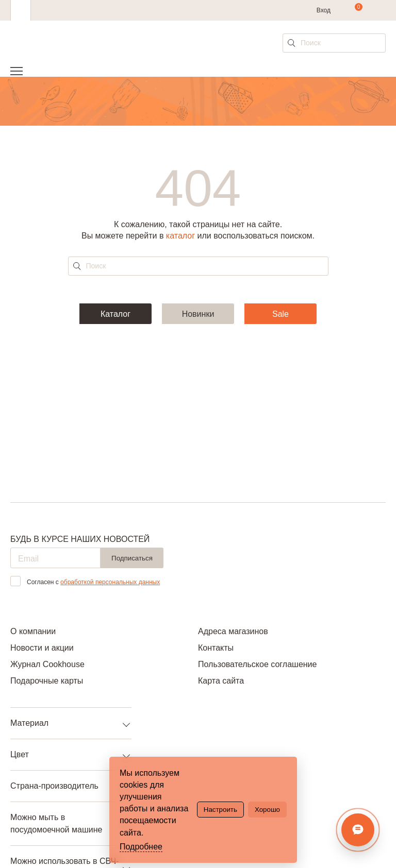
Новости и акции (42, 648)
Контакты (216, 648)
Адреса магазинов (233, 631)
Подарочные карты (47, 681)
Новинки (198, 314)
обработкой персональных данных (110, 582)
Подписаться (132, 558)
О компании (33, 631)
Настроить (220, 810)
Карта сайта (221, 681)
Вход (324, 10)
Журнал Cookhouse (47, 664)
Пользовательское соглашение (257, 664)
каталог (180, 236)
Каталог (115, 314)
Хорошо (267, 810)
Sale (280, 314)
